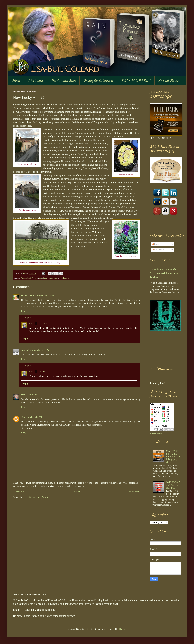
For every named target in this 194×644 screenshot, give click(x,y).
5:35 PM (38, 417)
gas (41, 278)
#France (35, 278)
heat (51, 278)
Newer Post (19, 492)
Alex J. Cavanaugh (30, 350)
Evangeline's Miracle (98, 81)
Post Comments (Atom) (37, 497)
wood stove (64, 278)
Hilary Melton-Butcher (32, 296)
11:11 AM (49, 296)
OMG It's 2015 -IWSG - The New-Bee (173, 485)
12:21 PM (43, 324)
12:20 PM (43, 372)
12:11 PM (45, 350)
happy (46, 278)
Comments (158, 250)
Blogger (123, 629)
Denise (24, 395)
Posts (155, 244)
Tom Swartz (27, 417)
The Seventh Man (63, 81)
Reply (24, 311)
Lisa (25, 273)
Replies (28, 318)
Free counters (156, 433)
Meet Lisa (36, 81)
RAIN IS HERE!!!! (136, 81)
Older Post (134, 492)
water (56, 278)
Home (16, 81)
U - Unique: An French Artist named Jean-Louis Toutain (164, 273)
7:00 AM (33, 395)
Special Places (168, 81)
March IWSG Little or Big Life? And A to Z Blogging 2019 (173, 457)
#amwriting (26, 278)
